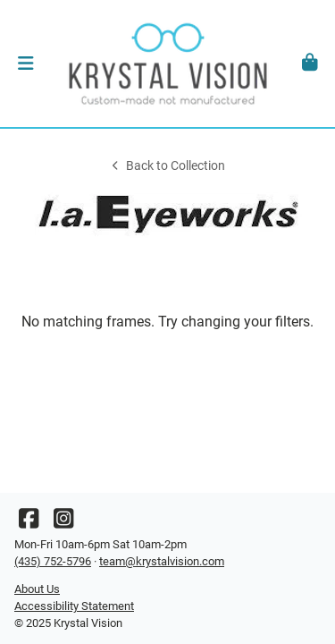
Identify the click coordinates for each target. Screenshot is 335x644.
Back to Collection (167, 166)
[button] (25, 64)
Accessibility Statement (74, 606)
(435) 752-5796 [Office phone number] (53, 561)
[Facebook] (29, 523)
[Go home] (167, 64)
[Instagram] (63, 523)
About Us (37, 589)
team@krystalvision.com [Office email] (162, 561)
